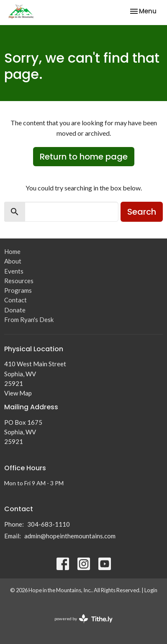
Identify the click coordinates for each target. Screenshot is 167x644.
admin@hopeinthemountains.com (70, 536)
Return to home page (84, 157)
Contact (15, 300)
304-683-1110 (49, 524)
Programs (18, 290)
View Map (18, 393)
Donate (15, 310)
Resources (19, 281)
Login (151, 590)
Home (12, 251)
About (13, 261)
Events (14, 271)
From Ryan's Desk (29, 319)
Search (142, 212)
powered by (83, 619)
